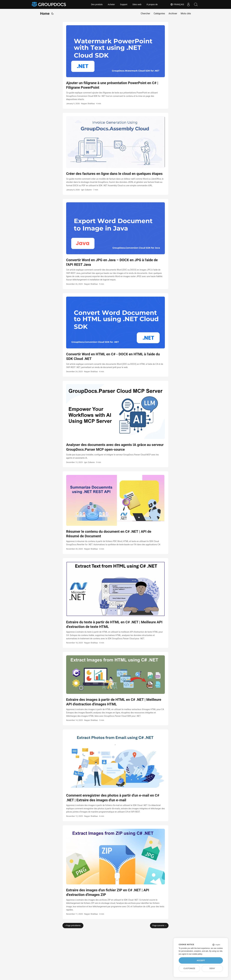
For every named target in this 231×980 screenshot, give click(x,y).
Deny (212, 968)
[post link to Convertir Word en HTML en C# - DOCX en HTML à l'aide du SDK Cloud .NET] (115, 335)
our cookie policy (196, 954)
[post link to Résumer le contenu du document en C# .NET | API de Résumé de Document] (115, 513)
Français (177, 4)
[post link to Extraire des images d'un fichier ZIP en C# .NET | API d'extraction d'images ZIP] (115, 872)
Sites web (137, 4)
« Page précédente (73, 925)
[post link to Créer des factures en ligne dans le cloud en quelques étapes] (115, 154)
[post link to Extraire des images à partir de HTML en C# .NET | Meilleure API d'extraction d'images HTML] (115, 689)
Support (124, 4)
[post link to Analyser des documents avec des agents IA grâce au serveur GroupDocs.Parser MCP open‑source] (115, 424)
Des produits (97, 4)
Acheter (111, 4)
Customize (189, 968)
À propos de (152, 4)
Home (45, 14)
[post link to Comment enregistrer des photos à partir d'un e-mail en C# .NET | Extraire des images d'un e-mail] (115, 775)
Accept (201, 960)
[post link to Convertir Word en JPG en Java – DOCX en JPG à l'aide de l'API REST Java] (115, 244)
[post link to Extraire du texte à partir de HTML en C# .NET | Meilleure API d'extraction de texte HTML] (115, 603)
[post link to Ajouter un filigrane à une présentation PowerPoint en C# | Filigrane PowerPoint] (115, 65)
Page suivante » (159, 925)
